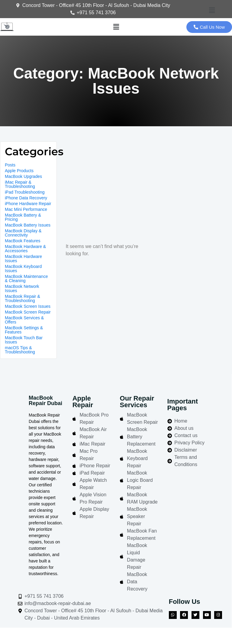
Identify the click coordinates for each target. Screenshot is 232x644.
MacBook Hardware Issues (23, 259)
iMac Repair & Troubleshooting (20, 184)
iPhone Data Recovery (26, 198)
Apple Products (19, 171)
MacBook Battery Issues (28, 225)
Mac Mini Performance (26, 209)
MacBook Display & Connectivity (23, 233)
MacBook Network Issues (22, 288)
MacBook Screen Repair (28, 312)
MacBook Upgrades (23, 176)
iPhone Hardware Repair (28, 204)
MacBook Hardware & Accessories (25, 249)
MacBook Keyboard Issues (23, 269)
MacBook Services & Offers (24, 320)
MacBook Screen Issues (28, 306)
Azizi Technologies (196, 636)
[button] (212, 11)
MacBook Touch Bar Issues (24, 340)
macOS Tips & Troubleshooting (20, 350)
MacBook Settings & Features (24, 330)
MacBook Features (23, 241)
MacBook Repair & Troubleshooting (23, 298)
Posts (10, 165)
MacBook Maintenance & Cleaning (26, 279)
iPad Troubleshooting (25, 192)
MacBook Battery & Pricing (23, 217)
